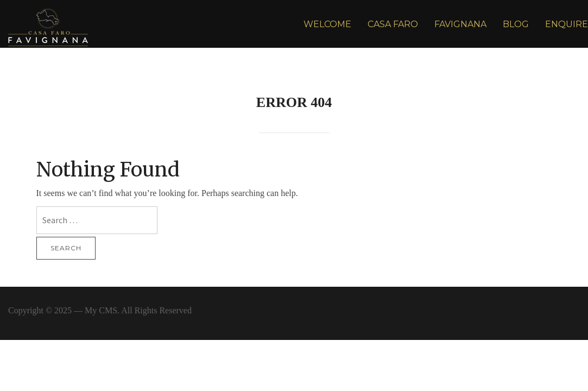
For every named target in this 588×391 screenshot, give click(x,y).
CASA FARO (393, 24)
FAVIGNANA (460, 24)
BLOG (516, 24)
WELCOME (327, 24)
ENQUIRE (567, 24)
